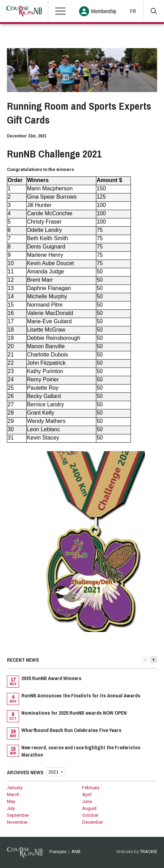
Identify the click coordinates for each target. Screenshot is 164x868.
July (11, 808)
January (15, 788)
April (87, 794)
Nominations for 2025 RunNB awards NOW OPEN (74, 713)
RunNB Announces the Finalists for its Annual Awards (81, 695)
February (91, 788)
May (11, 801)
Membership (104, 11)
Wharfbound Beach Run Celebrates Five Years (71, 730)
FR (133, 11)
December (93, 822)
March (13, 794)
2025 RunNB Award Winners (51, 678)
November (17, 822)
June (87, 801)
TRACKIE (148, 852)
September (18, 815)
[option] (82, 717)
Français (58, 852)
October (90, 815)
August (89, 808)
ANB (76, 852)
